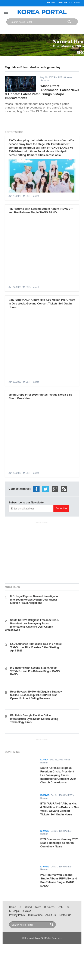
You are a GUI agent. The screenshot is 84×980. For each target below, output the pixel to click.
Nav (6, 12)
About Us (51, 915)
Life (67, 907)
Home (13, 907)
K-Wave (27, 911)
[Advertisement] (42, 552)
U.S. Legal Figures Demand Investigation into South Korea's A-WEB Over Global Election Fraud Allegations (35, 600)
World (29, 907)
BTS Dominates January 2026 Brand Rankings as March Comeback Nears (59, 843)
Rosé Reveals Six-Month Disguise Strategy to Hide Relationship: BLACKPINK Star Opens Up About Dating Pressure (36, 695)
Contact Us (65, 915)
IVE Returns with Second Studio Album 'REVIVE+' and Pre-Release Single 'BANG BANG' (41, 211)
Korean (76, 3)
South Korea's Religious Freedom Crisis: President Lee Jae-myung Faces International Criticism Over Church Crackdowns (32, 625)
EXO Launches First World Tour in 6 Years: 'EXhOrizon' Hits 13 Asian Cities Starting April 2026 (36, 647)
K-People (14, 911)
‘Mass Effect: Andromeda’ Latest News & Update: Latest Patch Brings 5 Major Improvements (42, 92)
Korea (38, 907)
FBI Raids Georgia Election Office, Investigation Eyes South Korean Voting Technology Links (34, 719)
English (63, 3)
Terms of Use (35, 915)
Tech (60, 907)
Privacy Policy (17, 915)
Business (49, 907)
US (21, 907)
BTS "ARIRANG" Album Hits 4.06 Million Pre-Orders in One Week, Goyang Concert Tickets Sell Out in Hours (42, 303)
